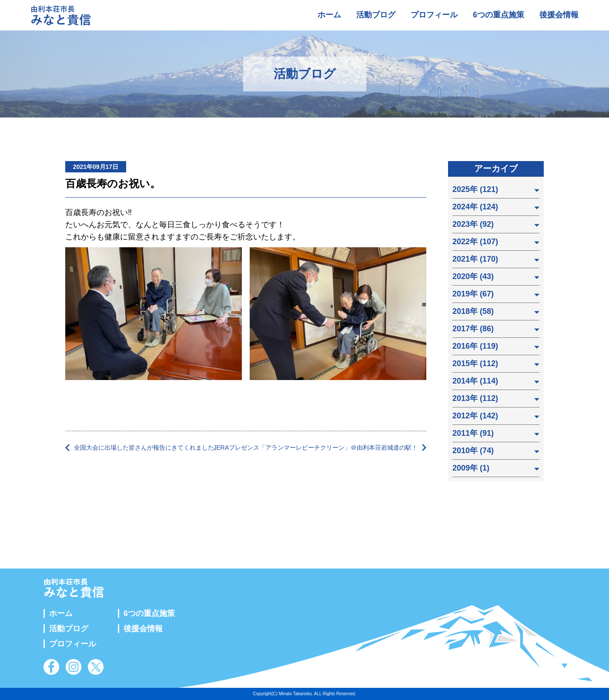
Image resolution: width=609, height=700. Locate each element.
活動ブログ (376, 15)
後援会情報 (559, 15)
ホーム (329, 15)
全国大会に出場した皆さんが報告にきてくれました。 (147, 448)
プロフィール (434, 15)
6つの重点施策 (499, 15)
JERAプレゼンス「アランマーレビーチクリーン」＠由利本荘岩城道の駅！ (315, 448)
